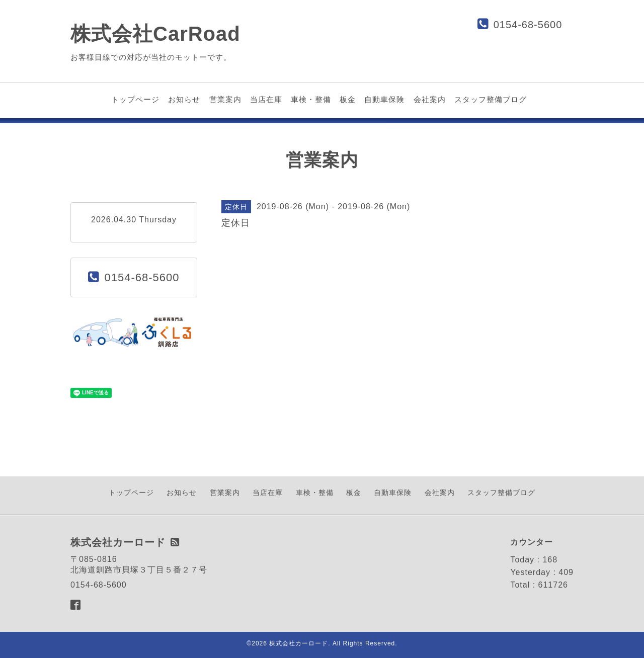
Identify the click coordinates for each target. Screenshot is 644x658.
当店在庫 (266, 99)
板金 (348, 99)
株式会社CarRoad (155, 34)
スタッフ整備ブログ (491, 99)
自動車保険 (384, 99)
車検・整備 (311, 99)
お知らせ (184, 99)
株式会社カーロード (299, 643)
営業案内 (225, 99)
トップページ (135, 99)
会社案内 (430, 99)
